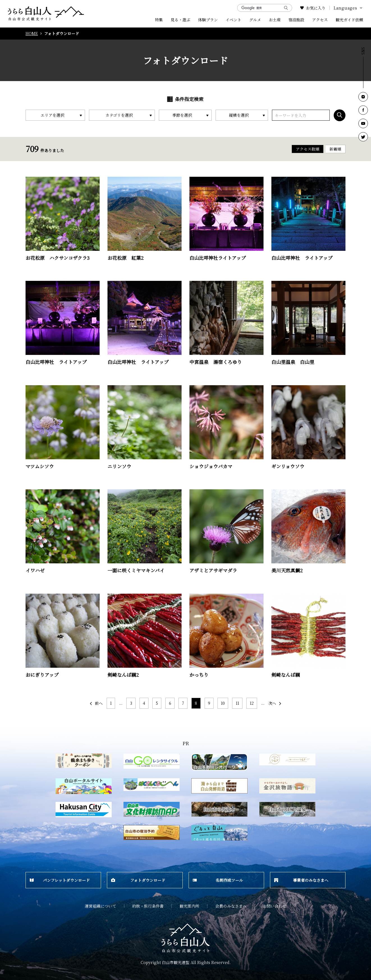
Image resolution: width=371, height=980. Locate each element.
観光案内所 (189, 906)
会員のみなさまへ (231, 906)
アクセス (320, 20)
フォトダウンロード (138, 880)
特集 (159, 20)
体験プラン (208, 20)
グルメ (255, 20)
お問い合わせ (274, 906)
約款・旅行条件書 (148, 906)
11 (237, 703)
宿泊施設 (296, 20)
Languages (348, 8)
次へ (275, 703)
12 (252, 703)
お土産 (275, 20)
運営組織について (100, 906)
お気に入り (313, 8)
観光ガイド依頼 (349, 20)
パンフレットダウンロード (60, 880)
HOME (32, 34)
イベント (233, 20)
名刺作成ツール (218, 880)
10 (223, 703)
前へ (96, 703)
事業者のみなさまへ (301, 880)
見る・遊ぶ (180, 20)
